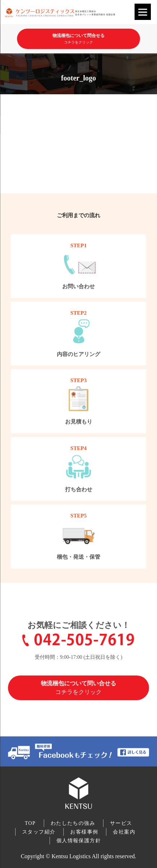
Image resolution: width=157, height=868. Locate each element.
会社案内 (124, 832)
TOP (30, 823)
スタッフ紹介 (39, 832)
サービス (121, 823)
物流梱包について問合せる (78, 41)
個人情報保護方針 (79, 841)
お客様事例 (84, 832)
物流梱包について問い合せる (78, 688)
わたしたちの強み (73, 823)
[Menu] (143, 12)
